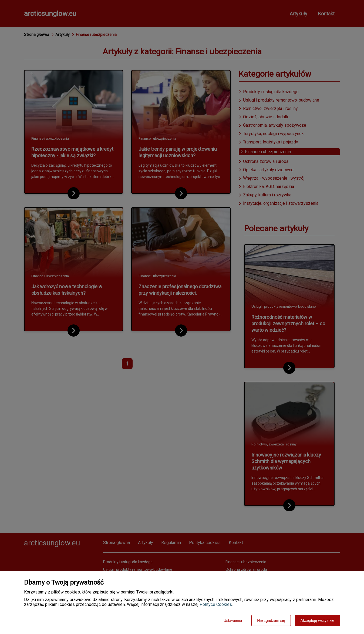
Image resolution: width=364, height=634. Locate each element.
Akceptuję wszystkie (317, 620)
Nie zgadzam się (271, 620)
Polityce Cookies (216, 604)
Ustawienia (233, 620)
